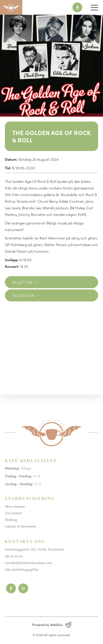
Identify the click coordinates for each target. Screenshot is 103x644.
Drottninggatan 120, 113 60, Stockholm (34, 549)
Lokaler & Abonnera (21, 526)
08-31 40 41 (14, 556)
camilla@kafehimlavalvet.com (29, 563)
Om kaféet (13, 513)
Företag (11, 520)
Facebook (24, 295)
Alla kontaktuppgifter (22, 569)
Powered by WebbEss (52, 625)
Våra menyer (15, 506)
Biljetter (23, 282)
